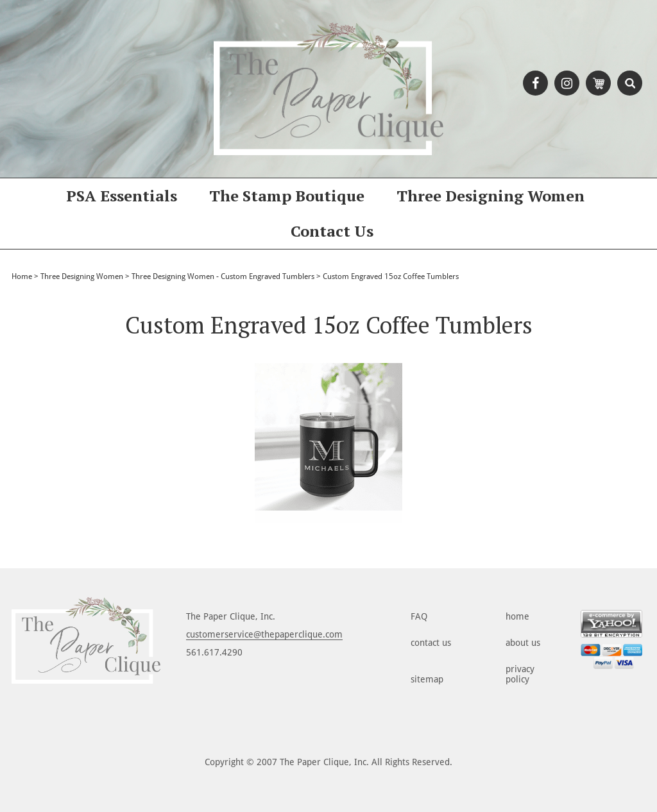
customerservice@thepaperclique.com (264, 634)
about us (523, 643)
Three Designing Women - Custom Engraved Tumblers (223, 276)
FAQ (419, 616)
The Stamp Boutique (287, 196)
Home (22, 276)
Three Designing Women (491, 196)
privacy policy (520, 674)
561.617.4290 (214, 652)
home (517, 616)
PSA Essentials (122, 196)
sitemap (427, 679)
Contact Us (332, 231)
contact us (431, 643)
